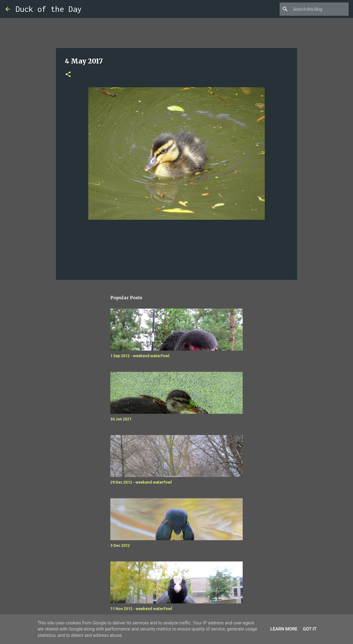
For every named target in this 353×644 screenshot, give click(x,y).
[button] (68, 75)
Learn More (284, 629)
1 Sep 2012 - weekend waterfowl (140, 356)
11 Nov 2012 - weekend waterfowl (141, 609)
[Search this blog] (320, 9)
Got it (310, 629)
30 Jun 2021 (121, 419)
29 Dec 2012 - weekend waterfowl (141, 482)
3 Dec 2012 (120, 545)
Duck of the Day (49, 9)
